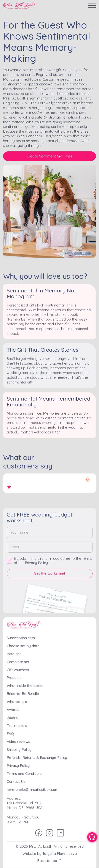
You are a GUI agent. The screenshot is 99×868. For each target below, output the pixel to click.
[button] (92, 5)
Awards (13, 709)
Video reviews (19, 740)
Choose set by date (23, 645)
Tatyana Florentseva (59, 851)
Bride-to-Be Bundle (23, 693)
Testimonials (17, 724)
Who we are (17, 701)
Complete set (18, 661)
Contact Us (16, 780)
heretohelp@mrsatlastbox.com (33, 787)
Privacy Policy (37, 562)
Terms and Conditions (25, 772)
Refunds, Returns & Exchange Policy (37, 756)
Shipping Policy (19, 748)
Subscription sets (21, 638)
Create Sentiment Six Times (50, 156)
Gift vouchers (18, 669)
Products (14, 677)
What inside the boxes (25, 685)
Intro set (14, 653)
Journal (13, 716)
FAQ (11, 732)
